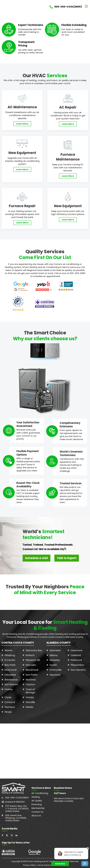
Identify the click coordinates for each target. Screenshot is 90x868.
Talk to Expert (67, 558)
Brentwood (11, 679)
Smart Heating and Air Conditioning (44, 860)
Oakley (9, 689)
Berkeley (55, 660)
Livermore (77, 650)
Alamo (8, 650)
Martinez (31, 679)
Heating (36, 796)
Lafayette (10, 674)
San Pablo (32, 674)
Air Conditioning (40, 792)
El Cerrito (10, 660)
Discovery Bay (34, 650)
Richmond (11, 670)
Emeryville (56, 670)
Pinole (8, 711)
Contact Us (37, 811)
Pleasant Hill (33, 660)
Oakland (76, 655)
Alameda (55, 650)
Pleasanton (77, 665)
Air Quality (37, 799)
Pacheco (10, 706)
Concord (10, 701)
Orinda (30, 697)
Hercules (31, 665)
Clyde (8, 697)
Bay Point (10, 665)
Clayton (30, 684)
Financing (37, 803)
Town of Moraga (30, 690)
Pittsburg (10, 655)
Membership (38, 807)
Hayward (55, 674)
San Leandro (78, 670)
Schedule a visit (37, 558)
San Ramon (11, 684)
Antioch (30, 655)
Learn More (22, 124)
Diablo (29, 706)
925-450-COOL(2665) (17, 797)
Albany (54, 655)
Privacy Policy (29, 864)
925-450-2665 (77, 273)
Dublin (53, 665)
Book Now (60, 864)
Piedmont (76, 660)
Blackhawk (32, 670)
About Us (36, 814)
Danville (30, 701)
